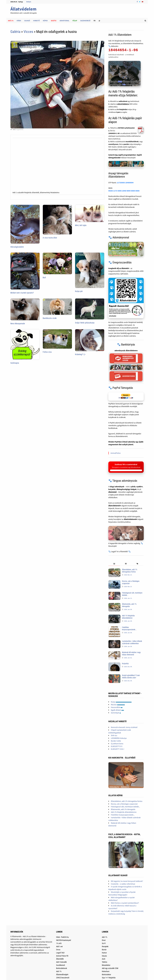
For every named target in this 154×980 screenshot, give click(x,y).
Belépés (29, 2)
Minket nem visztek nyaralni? (22, 293)
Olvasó (27, 21)
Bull (44, 278)
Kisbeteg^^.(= (80, 354)
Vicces (28, 32)
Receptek (105, 946)
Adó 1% (11, 21)
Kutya (121, 702)
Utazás (104, 956)
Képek (45, 21)
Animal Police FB (62, 956)
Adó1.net (59, 946)
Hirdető (36, 21)
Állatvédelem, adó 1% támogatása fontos (130, 571)
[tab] (114, 564)
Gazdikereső (85, 21)
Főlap (75, 21)
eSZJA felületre (123, 104)
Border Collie (116, 741)
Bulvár (104, 950)
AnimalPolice (116, 453)
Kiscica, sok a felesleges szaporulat (124, 804)
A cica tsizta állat (50, 238)
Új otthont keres (117, 744)
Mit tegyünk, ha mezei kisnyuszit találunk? (127, 881)
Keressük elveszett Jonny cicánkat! (124, 727)
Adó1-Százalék (61, 962)
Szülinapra (15, 363)
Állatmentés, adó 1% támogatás (129, 605)
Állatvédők (60, 959)
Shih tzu (114, 735)
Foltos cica (47, 352)
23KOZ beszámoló (63, 978)
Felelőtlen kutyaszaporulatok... (129, 628)
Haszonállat (117, 707)
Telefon (105, 962)
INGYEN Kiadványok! (64, 940)
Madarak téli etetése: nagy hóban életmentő (131, 653)
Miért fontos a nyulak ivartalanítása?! (125, 903)
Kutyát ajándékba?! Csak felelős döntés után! (131, 676)
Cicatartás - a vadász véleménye (123, 884)
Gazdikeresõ (61, 965)
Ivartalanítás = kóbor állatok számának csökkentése (132, 642)
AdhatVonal (64, 21)
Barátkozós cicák (50, 318)
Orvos (58, 950)
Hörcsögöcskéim (17, 247)
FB (95, 21)
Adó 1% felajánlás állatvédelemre (128, 617)
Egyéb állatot (117, 710)
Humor (104, 953)
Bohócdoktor (106, 975)
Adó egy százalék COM (110, 968)
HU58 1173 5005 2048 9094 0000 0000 (124, 191)
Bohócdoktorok (62, 968)
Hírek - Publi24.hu (62, 937)
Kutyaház (125, 664)
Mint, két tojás (81, 225)
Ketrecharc (106, 971)
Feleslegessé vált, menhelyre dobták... (125, 807)
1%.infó (59, 943)
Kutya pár (79, 291)
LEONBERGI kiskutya (119, 738)
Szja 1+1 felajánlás (109, 978)
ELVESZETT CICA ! (118, 749)
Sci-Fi (104, 943)
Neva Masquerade (18, 324)
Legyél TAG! (60, 953)
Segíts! (54, 21)
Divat (104, 940)
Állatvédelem (23, 9)
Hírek (19, 21)
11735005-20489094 (125, 183)
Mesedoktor (106, 965)
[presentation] (114, 564)
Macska (118, 705)
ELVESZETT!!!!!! (117, 746)
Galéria (15, 32)
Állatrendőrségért (62, 975)
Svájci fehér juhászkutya (85, 323)
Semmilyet (116, 713)
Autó (104, 959)
